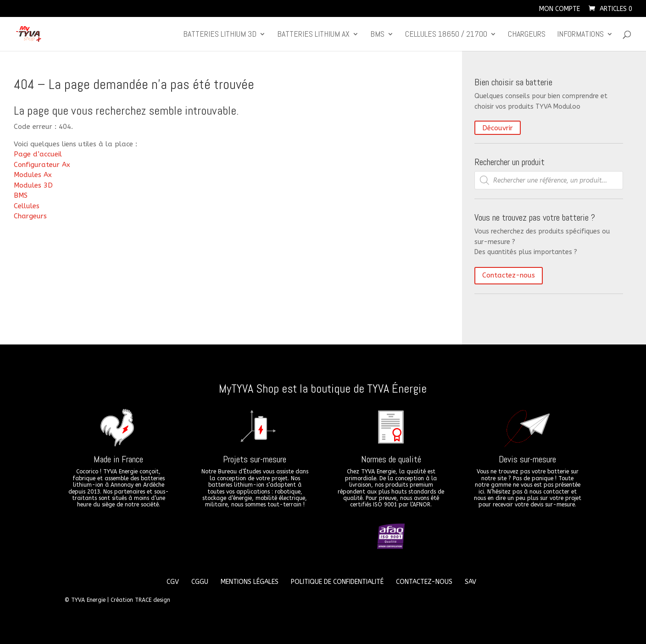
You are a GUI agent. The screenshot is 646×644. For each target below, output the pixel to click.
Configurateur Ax (42, 165)
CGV (173, 582)
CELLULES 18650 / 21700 (446, 35)
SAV (471, 582)
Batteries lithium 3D (220, 35)
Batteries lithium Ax (313, 35)
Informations (580, 35)
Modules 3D (33, 185)
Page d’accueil (38, 154)
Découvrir (498, 128)
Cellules (27, 206)
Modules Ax (33, 175)
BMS (377, 35)
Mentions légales (250, 582)
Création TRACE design (140, 600)
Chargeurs (527, 35)
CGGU (200, 582)
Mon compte (560, 9)
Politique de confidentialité (337, 582)
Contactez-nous (509, 275)
